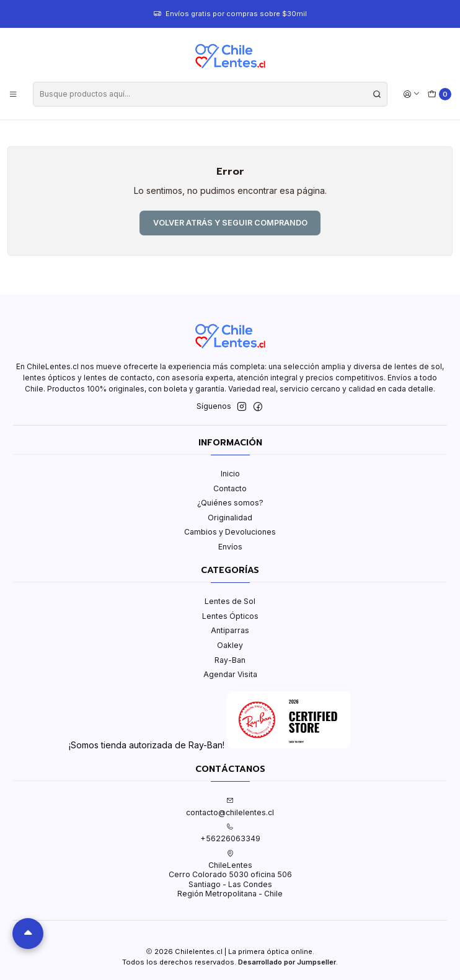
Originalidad (230, 518)
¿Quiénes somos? (230, 503)
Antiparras (230, 630)
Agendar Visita (230, 674)
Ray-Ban (230, 660)
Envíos (230, 547)
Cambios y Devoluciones (230, 532)
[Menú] (13, 94)
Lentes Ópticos (230, 616)
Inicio (230, 474)
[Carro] (440, 94)
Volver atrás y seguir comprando (230, 223)
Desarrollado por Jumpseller (287, 962)
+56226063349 (230, 833)
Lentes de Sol (230, 601)
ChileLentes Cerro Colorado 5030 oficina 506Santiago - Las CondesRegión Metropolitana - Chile (230, 874)
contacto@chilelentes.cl (230, 807)
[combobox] (210, 94)
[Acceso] (411, 94)
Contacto (230, 488)
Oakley (230, 645)
